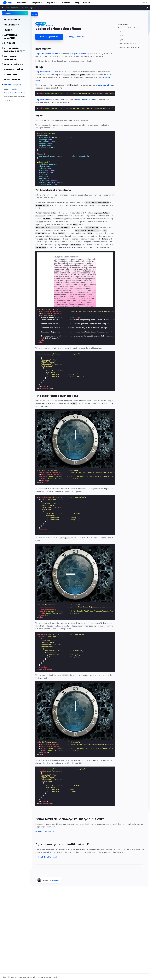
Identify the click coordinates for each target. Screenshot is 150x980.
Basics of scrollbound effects (15, 97)
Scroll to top (9, 100)
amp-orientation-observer (47, 53)
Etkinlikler (66, 3)
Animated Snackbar (12, 89)
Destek (87, 3)
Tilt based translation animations (130, 48)
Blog (77, 3)
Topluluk (52, 3)
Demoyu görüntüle (49, 37)
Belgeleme (37, 3)
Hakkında (23, 3)
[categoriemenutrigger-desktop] (43, 14)
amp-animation (78, 53)
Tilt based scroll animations (128, 44)
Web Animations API (85, 100)
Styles (121, 40)
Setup (121, 36)
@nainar (56, 880)
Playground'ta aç (77, 37)
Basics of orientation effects (15, 93)
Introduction (123, 32)
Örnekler (50, 26)
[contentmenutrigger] (132, 24)
